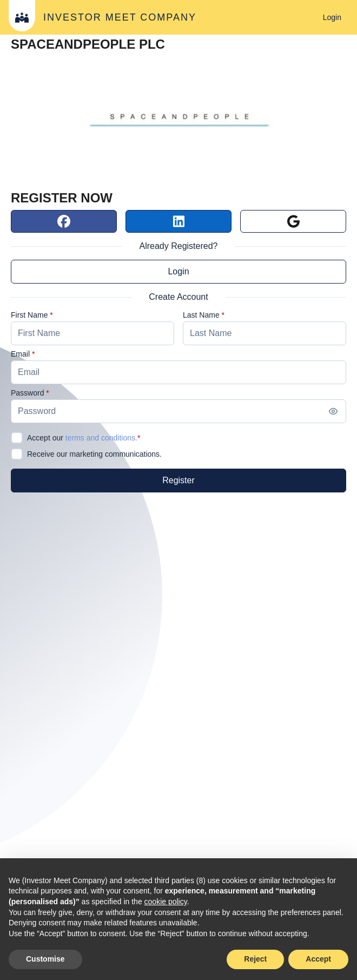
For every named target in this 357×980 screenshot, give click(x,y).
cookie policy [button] (166, 902)
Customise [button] (45, 959)
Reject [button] (255, 959)
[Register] (178, 481)
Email (20, 354)
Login (178, 271)
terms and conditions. (101, 438)
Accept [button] (318, 959)
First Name (29, 315)
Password (27, 393)
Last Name (201, 315)
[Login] (332, 17)
